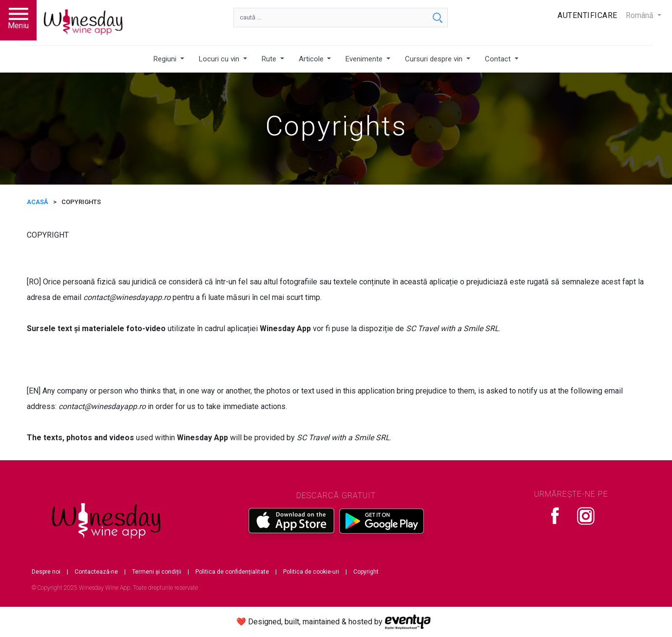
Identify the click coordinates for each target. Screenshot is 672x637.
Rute (270, 59)
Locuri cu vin (220, 59)
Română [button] (641, 15)
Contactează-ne (96, 572)
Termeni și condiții (157, 572)
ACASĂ (38, 202)
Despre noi (46, 572)
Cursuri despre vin (435, 59)
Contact (499, 59)
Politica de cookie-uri (311, 572)
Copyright (366, 572)
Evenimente (365, 59)
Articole (312, 59)
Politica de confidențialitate (232, 572)
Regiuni (166, 59)
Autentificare (587, 15)
